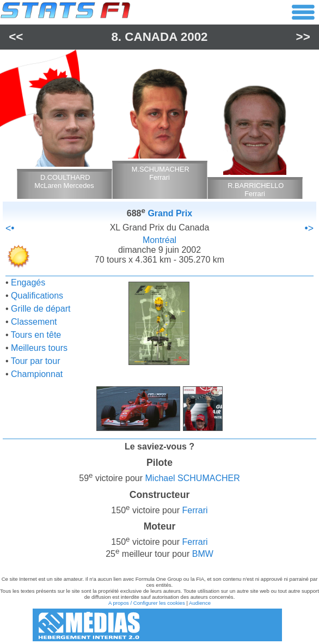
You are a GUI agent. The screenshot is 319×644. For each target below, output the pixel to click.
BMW (203, 554)
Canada (151, 37)
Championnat (37, 374)
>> (303, 37)
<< (16, 37)
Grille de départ (41, 309)
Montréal (159, 240)
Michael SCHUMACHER (193, 479)
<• (10, 228)
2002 (194, 37)
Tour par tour (36, 361)
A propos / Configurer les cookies (147, 603)
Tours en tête (36, 335)
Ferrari (195, 510)
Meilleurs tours (39, 348)
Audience (200, 603)
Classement (34, 322)
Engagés (28, 282)
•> (309, 228)
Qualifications (37, 296)
